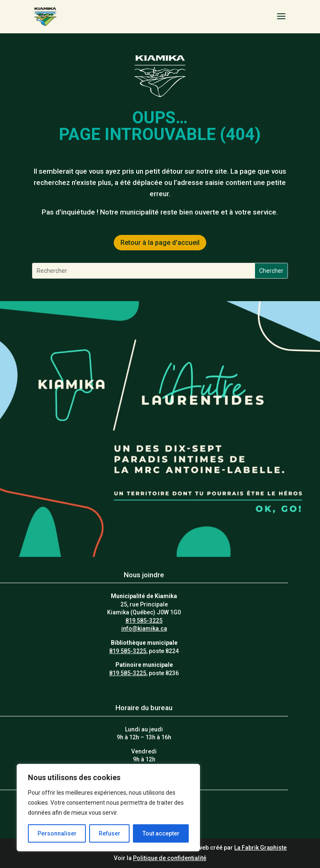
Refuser (110, 833)
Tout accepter (161, 833)
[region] (108, 808)
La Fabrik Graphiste (260, 848)
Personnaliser (57, 833)
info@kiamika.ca (144, 629)
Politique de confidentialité (170, 858)
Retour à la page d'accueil (160, 243)
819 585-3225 (144, 621)
